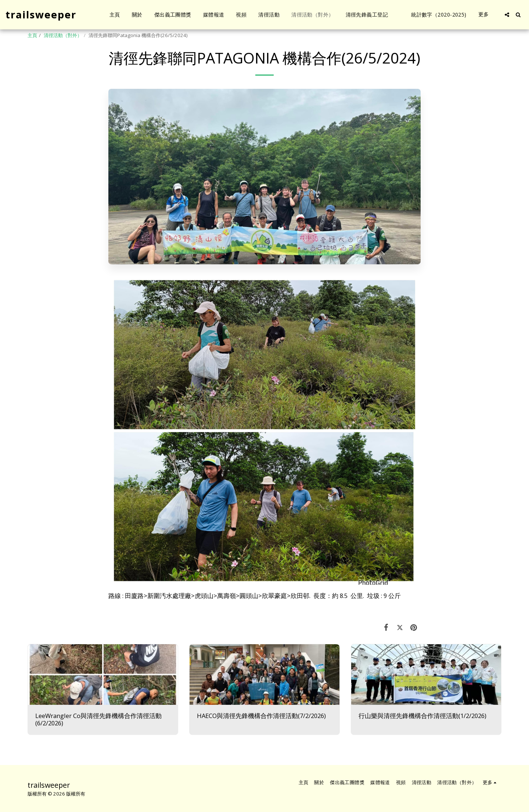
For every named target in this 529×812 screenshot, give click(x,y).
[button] (507, 15)
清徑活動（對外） (63, 35)
